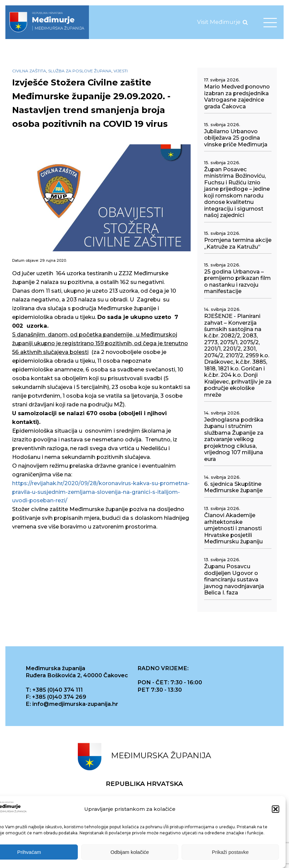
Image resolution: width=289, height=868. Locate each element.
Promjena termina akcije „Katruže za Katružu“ (238, 243)
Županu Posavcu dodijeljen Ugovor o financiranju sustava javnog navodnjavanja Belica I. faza (234, 580)
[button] (276, 809)
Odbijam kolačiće (130, 852)
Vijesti (121, 71)
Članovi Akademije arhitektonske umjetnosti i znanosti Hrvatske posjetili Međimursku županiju (233, 528)
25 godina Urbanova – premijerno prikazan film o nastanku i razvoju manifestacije (237, 281)
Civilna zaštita (29, 71)
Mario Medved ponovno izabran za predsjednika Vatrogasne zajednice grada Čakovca (237, 96)
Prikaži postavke (230, 852)
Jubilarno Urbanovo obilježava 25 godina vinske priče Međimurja (236, 138)
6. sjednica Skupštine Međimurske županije (233, 487)
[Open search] (245, 22)
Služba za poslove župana (80, 71)
